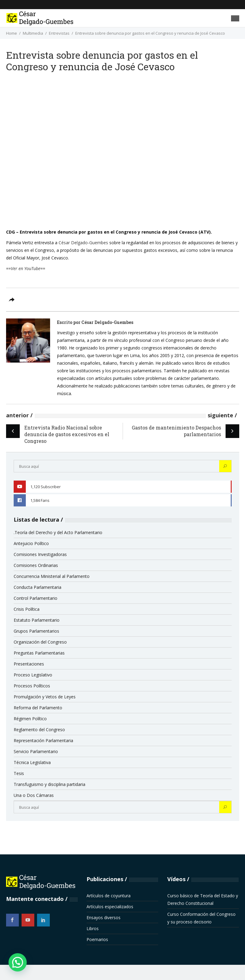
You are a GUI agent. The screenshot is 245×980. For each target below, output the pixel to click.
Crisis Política (27, 609)
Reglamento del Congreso (39, 730)
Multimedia (33, 33)
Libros (93, 928)
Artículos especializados (110, 907)
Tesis (19, 773)
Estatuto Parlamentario (37, 620)
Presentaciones (29, 664)
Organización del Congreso (40, 642)
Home (12, 33)
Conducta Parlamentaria (37, 587)
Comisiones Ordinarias (36, 565)
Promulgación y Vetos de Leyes (45, 697)
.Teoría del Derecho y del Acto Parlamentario (58, 532)
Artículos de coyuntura (109, 896)
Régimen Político (30, 719)
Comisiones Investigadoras (40, 554)
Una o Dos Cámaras (34, 795)
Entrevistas (59, 33)
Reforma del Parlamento (38, 708)
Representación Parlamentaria (43, 740)
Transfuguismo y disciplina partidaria (49, 784)
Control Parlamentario (36, 598)
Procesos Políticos (32, 686)
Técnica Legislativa (32, 762)
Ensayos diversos (104, 917)
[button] (18, 962)
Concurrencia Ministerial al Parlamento (52, 576)
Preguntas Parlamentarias (39, 653)
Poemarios (97, 939)
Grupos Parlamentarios (36, 631)
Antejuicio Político (31, 543)
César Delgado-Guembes (83, 243)
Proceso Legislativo (33, 675)
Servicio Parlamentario (36, 751)
